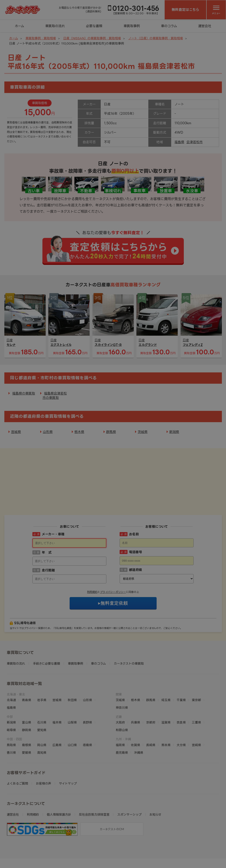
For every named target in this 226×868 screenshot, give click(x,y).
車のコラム (169, 26)
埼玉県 (166, 673)
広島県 (57, 718)
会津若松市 (195, 142)
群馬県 (111, 432)
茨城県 (143, 432)
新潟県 (174, 432)
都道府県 (136, 543)
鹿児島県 (122, 726)
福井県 (57, 695)
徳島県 (87, 718)
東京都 (196, 673)
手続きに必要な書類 (46, 636)
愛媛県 (27, 726)
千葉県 (181, 673)
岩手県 (42, 673)
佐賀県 (136, 718)
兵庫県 (136, 695)
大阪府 (120, 695)
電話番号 (136, 525)
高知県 (42, 726)
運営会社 (205, 26)
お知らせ (155, 788)
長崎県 (151, 718)
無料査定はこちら (185, 10)
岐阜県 (11, 703)
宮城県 (16, 432)
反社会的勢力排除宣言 (94, 788)
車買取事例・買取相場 (41, 38)
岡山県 (42, 718)
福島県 (179, 142)
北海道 (11, 673)
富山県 (27, 695)
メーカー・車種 (53, 507)
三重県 (196, 695)
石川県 (42, 695)
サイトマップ (68, 756)
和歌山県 (122, 703)
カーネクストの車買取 (129, 636)
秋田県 (72, 673)
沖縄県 (139, 726)
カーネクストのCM (112, 802)
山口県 (72, 718)
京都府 (151, 695)
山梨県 (72, 695)
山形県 (48, 432)
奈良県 (181, 695)
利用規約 (92, 565)
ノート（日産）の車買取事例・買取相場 (156, 38)
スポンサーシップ (129, 788)
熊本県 (166, 718)
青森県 (27, 673)
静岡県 (27, 703)
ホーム (19, 26)
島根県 (27, 718)
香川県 (11, 726)
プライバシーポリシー (113, 565)
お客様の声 (44, 756)
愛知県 (42, 703)
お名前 (134, 507)
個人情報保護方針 (59, 788)
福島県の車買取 (24, 393)
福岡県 (120, 718)
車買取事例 (132, 26)
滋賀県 (166, 695)
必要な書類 (94, 26)
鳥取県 (11, 718)
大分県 (181, 718)
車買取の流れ (55, 26)
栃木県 (79, 432)
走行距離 (48, 543)
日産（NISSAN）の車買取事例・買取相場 (92, 38)
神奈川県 (122, 681)
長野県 (87, 695)
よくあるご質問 (17, 756)
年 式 (47, 525)
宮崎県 (196, 718)
